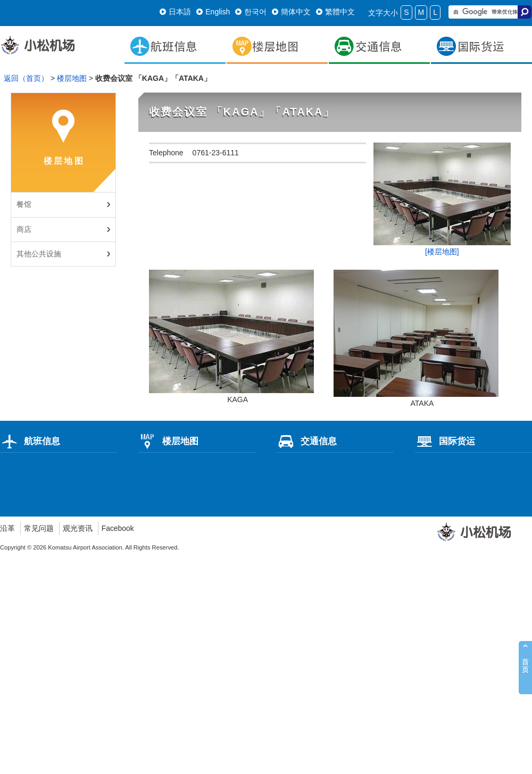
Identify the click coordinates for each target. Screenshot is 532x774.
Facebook (118, 528)
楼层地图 (72, 78)
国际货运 (445, 441)
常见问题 (39, 528)
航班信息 (30, 441)
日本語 (175, 12)
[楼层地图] (442, 252)
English (213, 12)
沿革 (7, 528)
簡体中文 (291, 12)
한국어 (251, 12)
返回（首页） (26, 78)
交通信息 (307, 441)
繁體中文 (335, 12)
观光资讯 (78, 528)
